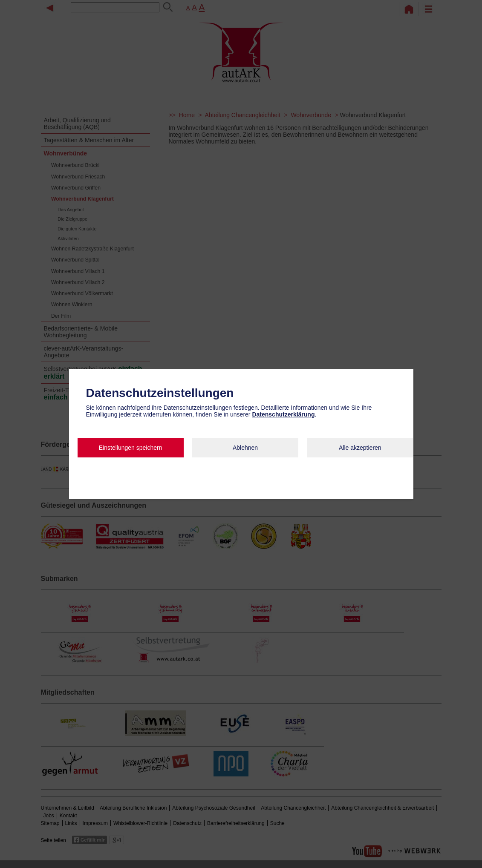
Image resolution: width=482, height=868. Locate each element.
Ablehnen (245, 448)
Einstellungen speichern (131, 448)
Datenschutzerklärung (283, 414)
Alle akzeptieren (360, 448)
